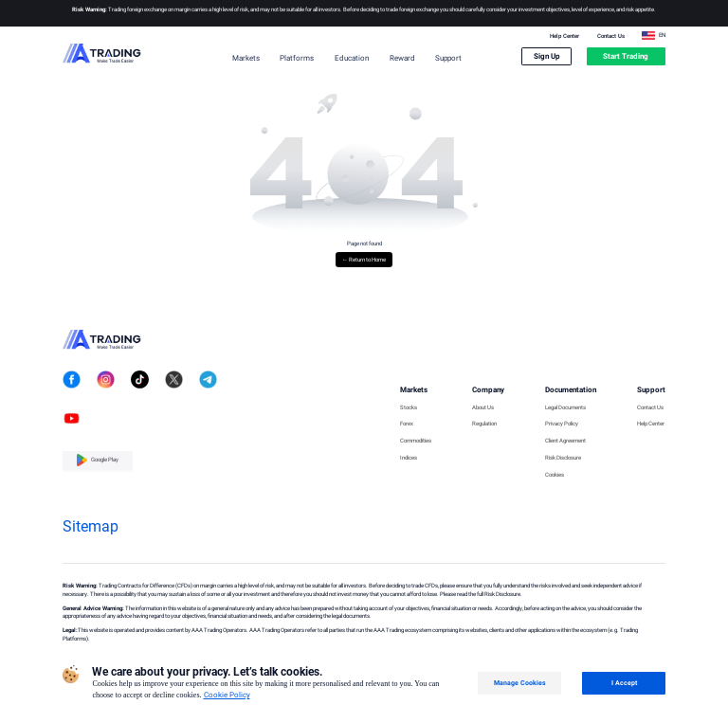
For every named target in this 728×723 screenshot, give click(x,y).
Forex (407, 424)
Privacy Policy (562, 424)
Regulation (484, 424)
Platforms (297, 58)
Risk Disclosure (563, 458)
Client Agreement (565, 441)
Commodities (416, 441)
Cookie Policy (227, 695)
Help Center (564, 36)
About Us (483, 408)
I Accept (624, 683)
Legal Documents (565, 408)
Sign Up (547, 56)
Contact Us (611, 36)
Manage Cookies (520, 683)
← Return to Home (364, 260)
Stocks (409, 408)
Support (448, 58)
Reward (402, 58)
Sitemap (91, 526)
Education (352, 58)
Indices (409, 458)
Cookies (555, 475)
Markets (246, 58)
